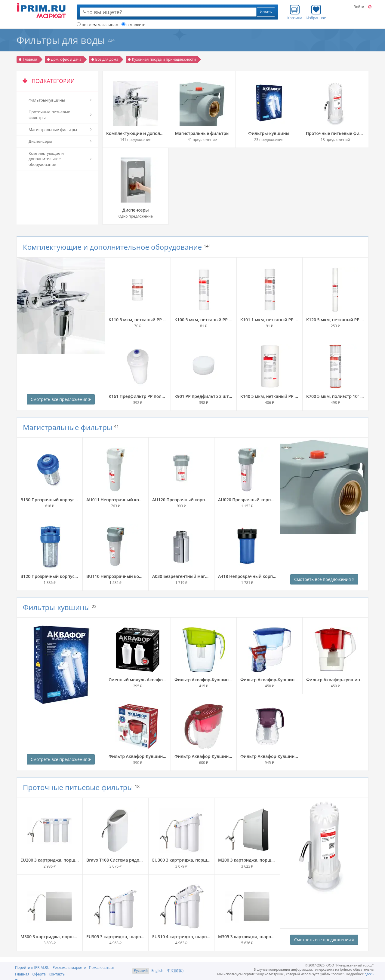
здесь (369, 974)
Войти (359, 7)
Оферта (39, 974)
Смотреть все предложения (61, 399)
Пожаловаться (101, 968)
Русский (141, 971)
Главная (22, 974)
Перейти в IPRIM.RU (32, 968)
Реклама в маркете (69, 968)
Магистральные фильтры (68, 427)
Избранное (316, 12)
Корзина (295, 12)
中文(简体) (175, 971)
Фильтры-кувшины (56, 607)
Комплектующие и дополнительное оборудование (112, 247)
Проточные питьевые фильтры (78, 787)
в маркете (133, 25)
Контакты (57, 974)
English (157, 971)
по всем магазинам (98, 25)
